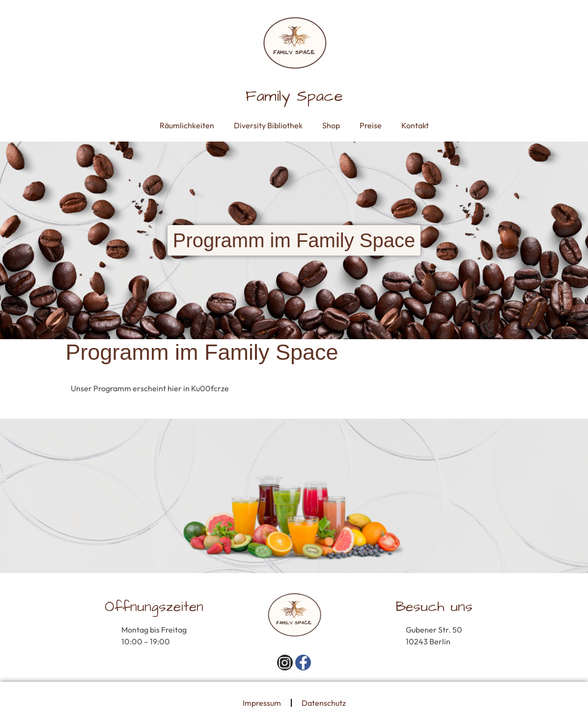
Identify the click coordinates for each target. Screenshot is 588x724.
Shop (331, 125)
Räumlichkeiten (187, 125)
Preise (371, 125)
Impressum (262, 703)
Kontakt (415, 125)
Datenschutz (324, 703)
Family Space (294, 96)
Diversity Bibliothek (268, 125)
